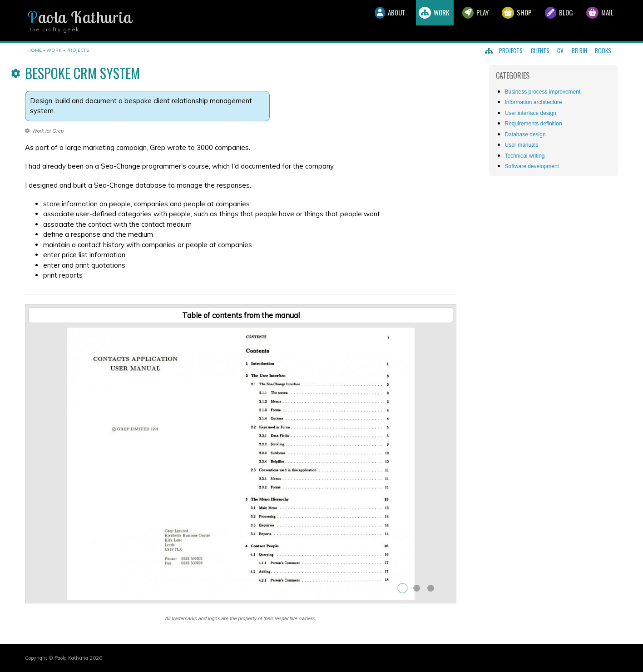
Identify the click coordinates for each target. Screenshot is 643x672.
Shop (501, 20)
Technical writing (525, 156)
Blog (549, 20)
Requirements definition (534, 124)
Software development (532, 166)
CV (560, 50)
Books (603, 50)
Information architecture (534, 102)
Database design (525, 134)
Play (453, 20)
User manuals (522, 145)
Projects (511, 50)
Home (35, 50)
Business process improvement (543, 92)
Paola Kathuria (79, 17)
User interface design (531, 113)
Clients (540, 50)
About (353, 20)
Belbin (579, 50)
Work (404, 20)
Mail (597, 20)
